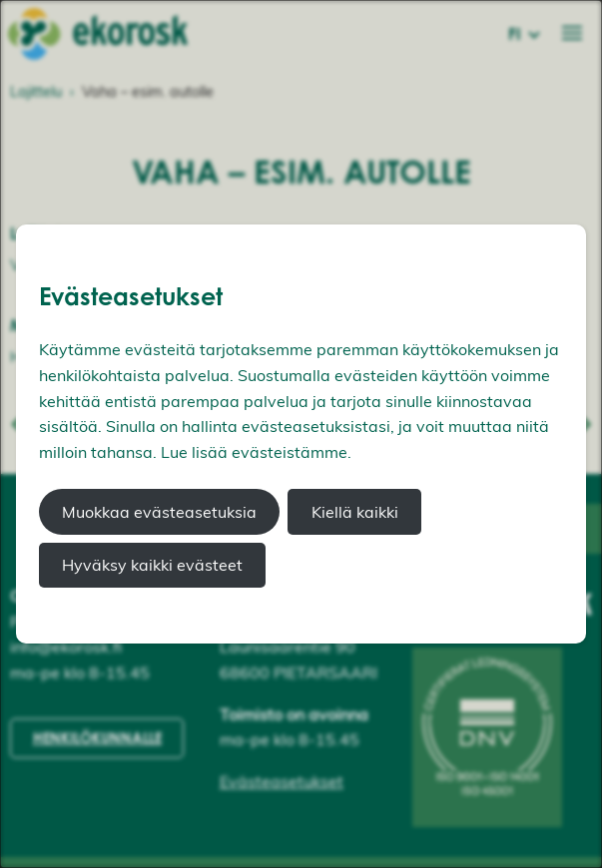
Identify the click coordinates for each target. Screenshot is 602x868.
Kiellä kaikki (355, 512)
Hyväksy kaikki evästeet (152, 565)
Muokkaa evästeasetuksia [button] (159, 512)
